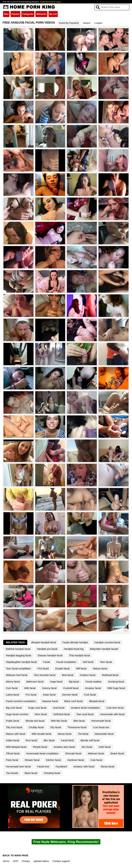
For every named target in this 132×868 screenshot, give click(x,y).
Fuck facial (90, 695)
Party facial (12, 760)
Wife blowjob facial (16, 747)
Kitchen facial (53, 760)
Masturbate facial (104, 734)
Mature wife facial (15, 734)
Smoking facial (116, 682)
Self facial (88, 662)
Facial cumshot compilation (21, 701)
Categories (28, 14)
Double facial (62, 669)
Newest (87, 23)
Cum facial (12, 688)
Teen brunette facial (45, 675)
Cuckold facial (71, 688)
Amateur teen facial (64, 747)
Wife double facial (41, 734)
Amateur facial (93, 688)
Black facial (31, 773)
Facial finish (68, 740)
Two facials (12, 773)
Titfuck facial (13, 753)
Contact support (61, 861)
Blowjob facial (97, 701)
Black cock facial (73, 701)
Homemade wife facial (112, 714)
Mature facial (100, 669)
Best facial (68, 675)
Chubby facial (36, 727)
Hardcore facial (76, 760)
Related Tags (15, 642)
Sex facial (87, 747)
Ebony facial (107, 767)
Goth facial (105, 747)
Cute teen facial (115, 708)
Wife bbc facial (59, 721)
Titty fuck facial (14, 727)
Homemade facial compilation (42, 753)
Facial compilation (66, 662)
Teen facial (106, 662)
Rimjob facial (40, 747)
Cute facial (96, 760)
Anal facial (59, 708)
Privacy (26, 861)
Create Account (46, 2)
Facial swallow (94, 682)
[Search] (112, 7)
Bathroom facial (35, 682)
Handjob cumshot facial (107, 642)
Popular (15, 14)
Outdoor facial (88, 675)
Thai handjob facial (79, 655)
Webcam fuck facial (17, 675)
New (6, 14)
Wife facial (30, 688)
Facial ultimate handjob (75, 642)
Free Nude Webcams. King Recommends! (66, 842)
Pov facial (31, 695)
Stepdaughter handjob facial (21, 662)
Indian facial (12, 740)
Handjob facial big (74, 649)
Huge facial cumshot (17, 714)
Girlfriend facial (62, 714)
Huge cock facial (37, 708)
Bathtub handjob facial (18, 649)
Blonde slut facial (35, 721)
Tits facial (83, 734)
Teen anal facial (85, 714)
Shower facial (32, 760)
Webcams (41, 14)
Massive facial (50, 701)
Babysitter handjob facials (104, 649)
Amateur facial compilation (85, 708)
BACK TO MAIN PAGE (15, 855)
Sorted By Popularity (69, 23)
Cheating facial (52, 773)
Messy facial (65, 734)
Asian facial (49, 695)
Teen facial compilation (18, 669)
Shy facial (56, 727)
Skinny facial (13, 682)
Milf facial (81, 669)
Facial (47, 662)
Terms (6, 861)
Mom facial (41, 714)
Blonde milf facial (90, 740)
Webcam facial (96, 753)
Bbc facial (49, 740)
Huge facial (56, 682)
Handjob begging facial (18, 655)
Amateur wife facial (84, 767)
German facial (70, 695)
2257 (16, 861)
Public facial (12, 721)
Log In (59, 2)
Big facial (74, 682)
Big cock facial (14, 708)
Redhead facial (110, 675)
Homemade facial (101, 721)
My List (53, 14)
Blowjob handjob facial (44, 642)
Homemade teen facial (18, 767)
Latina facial (12, 695)
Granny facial (49, 688)
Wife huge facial (116, 688)
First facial (43, 669)
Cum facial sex (101, 727)
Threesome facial (77, 727)
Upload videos (41, 861)
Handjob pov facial (47, 649)
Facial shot (43, 767)
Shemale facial (73, 753)
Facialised (61, 767)
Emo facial (31, 740)
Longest (98, 23)
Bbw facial (79, 721)
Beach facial (117, 753)
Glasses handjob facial (50, 655)
